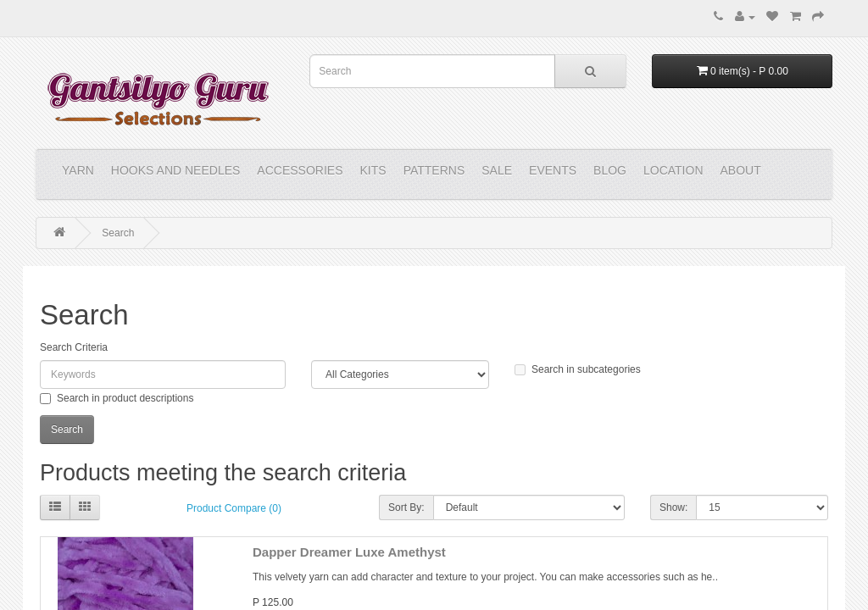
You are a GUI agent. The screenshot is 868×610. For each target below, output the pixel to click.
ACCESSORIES (300, 170)
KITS (373, 170)
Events (553, 170)
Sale (497, 170)
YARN (78, 170)
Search (118, 233)
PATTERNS (434, 170)
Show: (673, 507)
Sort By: (406, 507)
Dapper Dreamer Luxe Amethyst (349, 552)
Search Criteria (74, 347)
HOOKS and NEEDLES (176, 170)
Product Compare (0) (234, 508)
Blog (610, 170)
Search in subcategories (578, 369)
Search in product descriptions (117, 398)
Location (673, 170)
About (741, 170)
